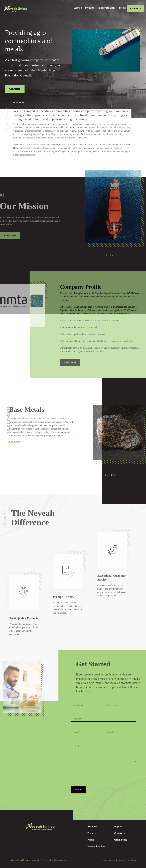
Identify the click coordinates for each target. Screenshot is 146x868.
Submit (79, 790)
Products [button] (90, 8)
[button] (23, 102)
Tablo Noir (25, 860)
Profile (122, 8)
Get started (15, 89)
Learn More (79, 362)
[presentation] (93, 776)
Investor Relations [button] (108, 8)
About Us (79, 8)
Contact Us (136, 8)
